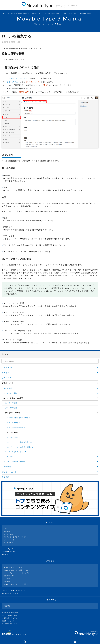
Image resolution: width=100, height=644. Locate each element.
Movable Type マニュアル (13, 567)
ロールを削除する (14, 437)
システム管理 (8, 457)
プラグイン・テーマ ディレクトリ (14, 590)
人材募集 (6, 555)
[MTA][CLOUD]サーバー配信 (14, 461)
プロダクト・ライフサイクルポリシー (17, 537)
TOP (3, 13)
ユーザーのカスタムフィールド (17, 452)
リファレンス (8, 579)
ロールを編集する (85, 13)
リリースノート (9, 540)
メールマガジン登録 (10, 552)
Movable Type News (10, 549)
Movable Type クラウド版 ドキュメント (18, 570)
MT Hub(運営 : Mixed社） (12, 593)
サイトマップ (8, 543)
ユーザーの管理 (11, 403)
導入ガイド (6, 373)
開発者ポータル (9, 576)
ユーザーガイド (8, 467)
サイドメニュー (13, 82)
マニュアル (11, 13)
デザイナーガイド (9, 472)
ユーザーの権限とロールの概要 (19, 418)
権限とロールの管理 (70, 13)
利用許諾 (7, 606)
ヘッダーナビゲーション (17, 78)
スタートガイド (8, 367)
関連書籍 (7, 531)
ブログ (6, 528)
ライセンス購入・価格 (10, 615)
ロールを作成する (14, 423)
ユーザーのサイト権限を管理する (19, 442)
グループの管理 (11, 408)
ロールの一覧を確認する (16, 427)
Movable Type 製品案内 (11, 612)
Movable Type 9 (23, 13)
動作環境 (7, 581)
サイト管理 (8, 388)
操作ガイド (6, 378)
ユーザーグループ (10, 534)
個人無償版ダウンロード (11, 624)
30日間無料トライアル (11, 618)
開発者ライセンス (9, 621)
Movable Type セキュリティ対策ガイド (17, 584)
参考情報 (6, 477)
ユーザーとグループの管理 (52, 13)
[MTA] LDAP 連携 (10, 393)
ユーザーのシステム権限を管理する (20, 447)
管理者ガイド (36, 13)
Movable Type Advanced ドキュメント (17, 573)
